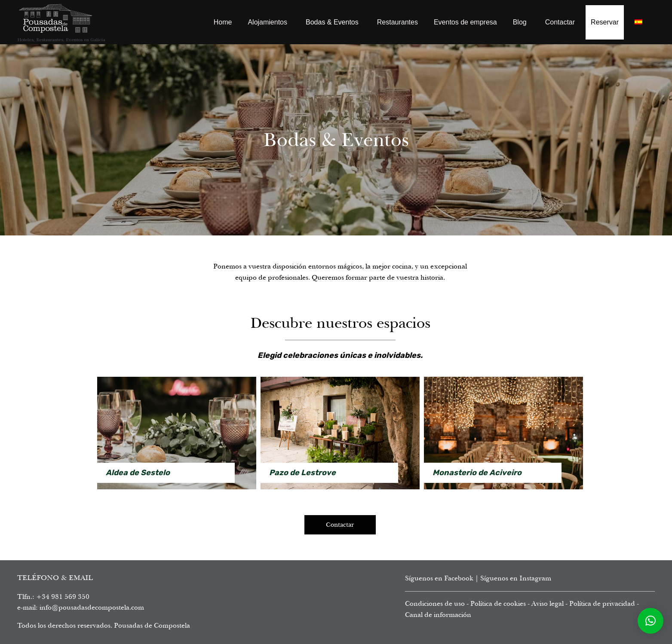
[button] (651, 621)
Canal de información (438, 615)
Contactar (560, 22)
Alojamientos (267, 22)
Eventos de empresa (465, 22)
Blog (520, 22)
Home (223, 22)
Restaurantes (397, 22)
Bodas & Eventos (332, 22)
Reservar (605, 22)
